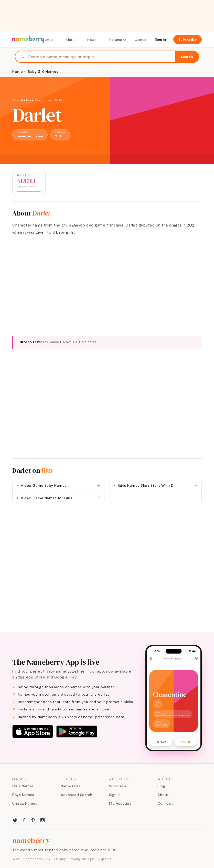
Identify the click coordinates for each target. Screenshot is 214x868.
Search (187, 57)
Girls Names (23, 786)
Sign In (160, 39)
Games (143, 40)
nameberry (31, 840)
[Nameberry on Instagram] (42, 820)
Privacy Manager (82, 859)
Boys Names (23, 795)
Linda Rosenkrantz (31, 100)
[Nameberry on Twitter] (15, 820)
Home (18, 72)
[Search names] (102, 57)
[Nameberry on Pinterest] (33, 820)
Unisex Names (25, 803)
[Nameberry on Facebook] (24, 820)
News (94, 40)
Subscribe (188, 39)
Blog (161, 786)
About (163, 795)
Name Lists (71, 786)
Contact (165, 803)
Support (105, 859)
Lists (73, 40)
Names (50, 40)
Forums (118, 40)
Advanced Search (77, 795)
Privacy (60, 859)
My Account (120, 803)
